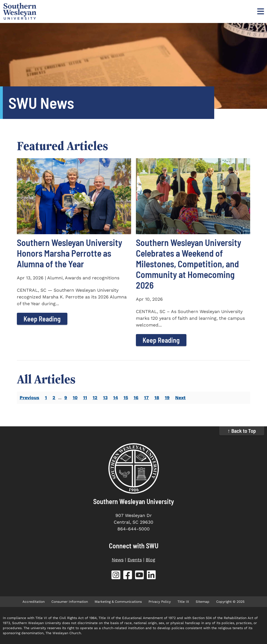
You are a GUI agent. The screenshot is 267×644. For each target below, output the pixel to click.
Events (135, 560)
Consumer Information (70, 602)
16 (136, 398)
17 (146, 398)
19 (167, 398)
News (118, 560)
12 (95, 398)
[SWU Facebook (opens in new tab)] (128, 576)
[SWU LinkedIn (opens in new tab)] (151, 576)
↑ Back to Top (242, 431)
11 (85, 398)
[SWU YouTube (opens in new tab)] (140, 576)
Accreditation (34, 602)
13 (105, 398)
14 (116, 398)
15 (126, 398)
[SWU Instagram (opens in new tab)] (116, 576)
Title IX (183, 602)
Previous (29, 398)
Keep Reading (42, 319)
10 (75, 398)
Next (180, 398)
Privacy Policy (160, 602)
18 (157, 398)
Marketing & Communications (118, 602)
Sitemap (203, 602)
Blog (150, 560)
